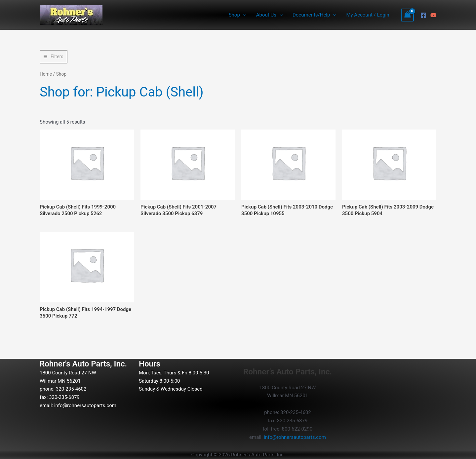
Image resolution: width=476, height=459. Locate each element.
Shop (238, 15)
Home (46, 74)
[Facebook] (423, 15)
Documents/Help (314, 15)
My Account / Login (368, 15)
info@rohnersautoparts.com (85, 405)
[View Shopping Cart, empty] (408, 15)
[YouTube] (433, 15)
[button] (243, 15)
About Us (269, 15)
